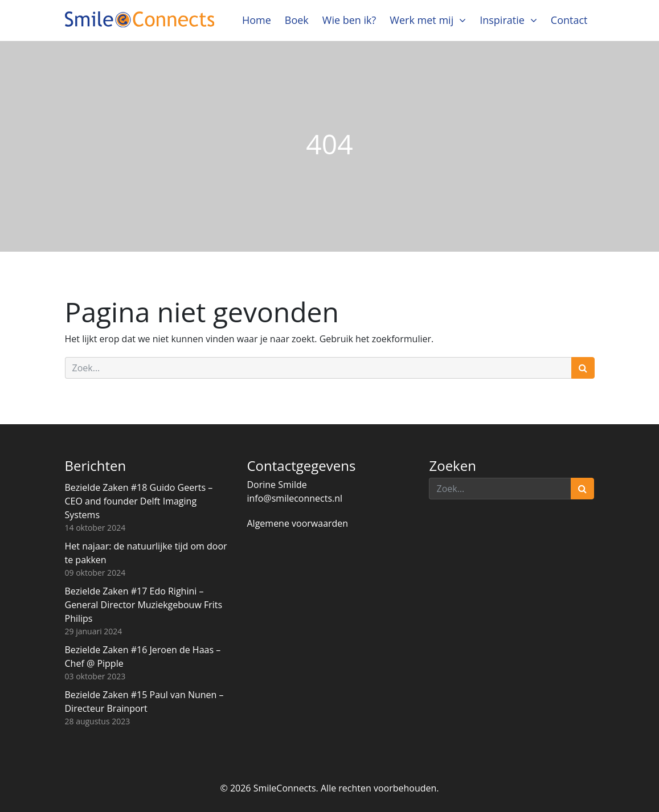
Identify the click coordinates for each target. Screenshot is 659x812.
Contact (569, 20)
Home (257, 20)
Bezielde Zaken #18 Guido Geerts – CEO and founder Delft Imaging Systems (139, 501)
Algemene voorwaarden (297, 523)
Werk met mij (421, 20)
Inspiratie (502, 20)
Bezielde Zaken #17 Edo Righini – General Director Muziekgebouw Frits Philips (144, 605)
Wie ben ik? (349, 20)
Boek (297, 20)
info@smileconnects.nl (294, 498)
